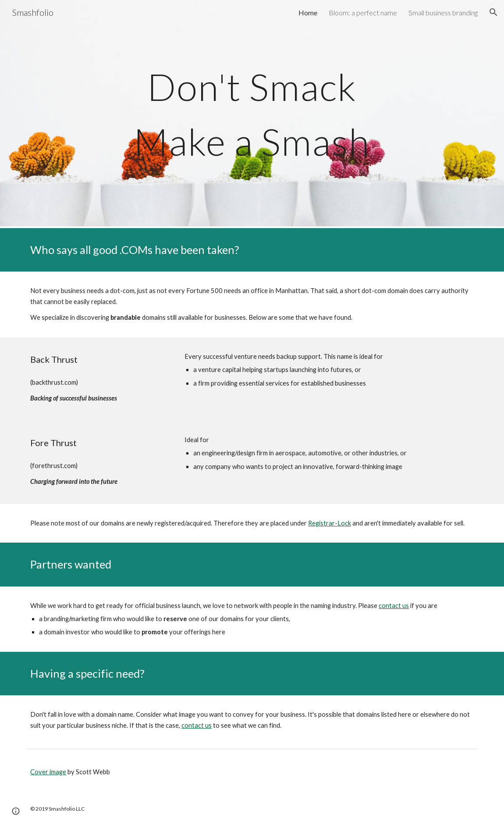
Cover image (48, 772)
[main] (252, 114)
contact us (394, 606)
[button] (493, 12)
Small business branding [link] (443, 13)
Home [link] (308, 13)
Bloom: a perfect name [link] (363, 13)
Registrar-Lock (330, 523)
